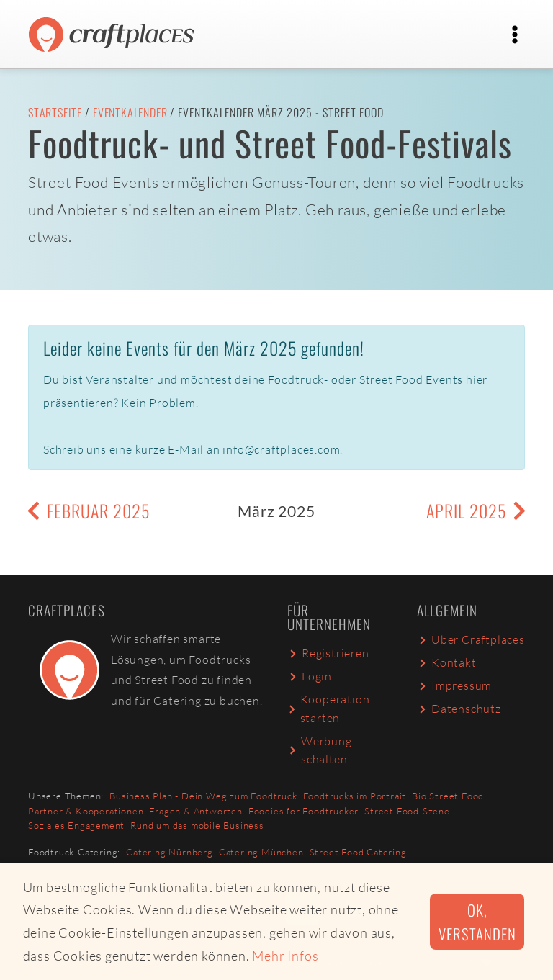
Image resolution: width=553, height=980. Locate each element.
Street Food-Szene (407, 811)
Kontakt (447, 662)
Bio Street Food (448, 796)
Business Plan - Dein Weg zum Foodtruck (203, 796)
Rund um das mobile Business (197, 825)
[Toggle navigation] (515, 35)
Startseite (55, 112)
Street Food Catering (358, 852)
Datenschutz (459, 709)
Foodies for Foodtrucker (304, 811)
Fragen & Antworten (195, 811)
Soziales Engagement (76, 825)
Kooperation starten (328, 709)
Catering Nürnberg (170, 852)
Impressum (454, 685)
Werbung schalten (320, 750)
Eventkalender (130, 112)
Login (310, 676)
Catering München (261, 852)
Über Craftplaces (471, 639)
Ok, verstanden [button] (477, 922)
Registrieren (328, 653)
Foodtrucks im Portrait (355, 796)
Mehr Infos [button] (285, 956)
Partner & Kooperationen (86, 811)
